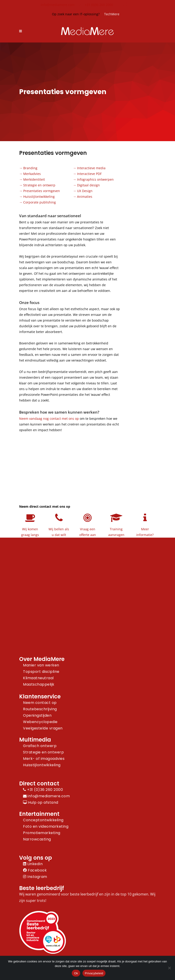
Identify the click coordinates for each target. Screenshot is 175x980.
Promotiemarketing (42, 833)
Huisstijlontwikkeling (39, 197)
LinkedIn (33, 864)
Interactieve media (91, 168)
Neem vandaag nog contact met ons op (49, 419)
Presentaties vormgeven (42, 191)
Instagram (35, 877)
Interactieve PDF (89, 174)
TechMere (112, 14)
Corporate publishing (40, 202)
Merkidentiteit (34, 179)
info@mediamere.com (58, 5)
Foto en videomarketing (46, 826)
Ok (76, 973)
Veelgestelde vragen (43, 728)
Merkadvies (32, 174)
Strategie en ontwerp (39, 185)
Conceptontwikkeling (43, 820)
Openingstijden (37, 715)
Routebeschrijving (40, 709)
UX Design (85, 191)
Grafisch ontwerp (40, 746)
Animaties (85, 197)
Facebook (35, 870)
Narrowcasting (37, 839)
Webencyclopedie (40, 722)
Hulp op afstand (41, 802)
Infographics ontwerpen (95, 179)
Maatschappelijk (39, 684)
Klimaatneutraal (38, 678)
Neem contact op (40, 703)
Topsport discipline (41, 672)
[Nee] (169, 968)
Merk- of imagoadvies (44, 759)
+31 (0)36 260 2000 (99, 5)
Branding (30, 168)
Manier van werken (41, 665)
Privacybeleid (94, 973)
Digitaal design (88, 185)
